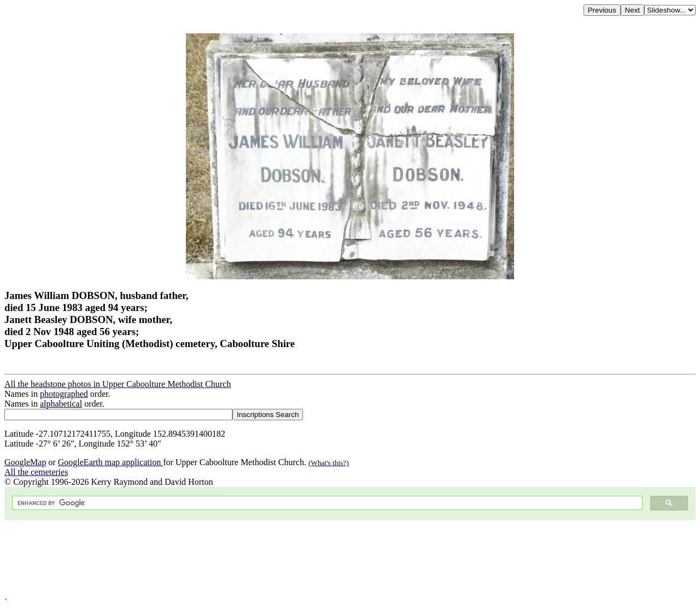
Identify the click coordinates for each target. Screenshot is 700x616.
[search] (326, 503)
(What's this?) (329, 463)
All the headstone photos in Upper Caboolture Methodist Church (118, 384)
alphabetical (61, 404)
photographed (64, 394)
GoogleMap (25, 462)
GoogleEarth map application (110, 462)
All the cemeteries (36, 472)
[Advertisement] (332, 559)
